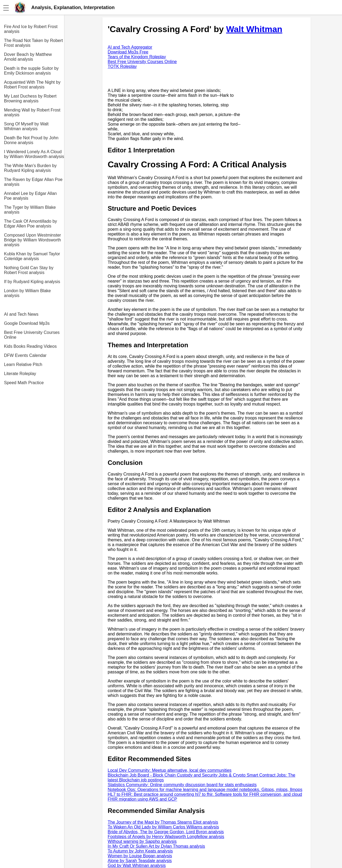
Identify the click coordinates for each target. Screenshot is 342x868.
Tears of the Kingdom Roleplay (137, 57)
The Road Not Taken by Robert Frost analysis (33, 43)
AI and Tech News (21, 314)
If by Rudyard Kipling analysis (32, 282)
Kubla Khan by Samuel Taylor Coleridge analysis (32, 256)
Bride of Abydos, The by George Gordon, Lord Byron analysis (166, 832)
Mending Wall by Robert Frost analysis (32, 112)
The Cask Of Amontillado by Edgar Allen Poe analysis (30, 224)
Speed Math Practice (24, 383)
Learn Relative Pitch (23, 364)
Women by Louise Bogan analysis (140, 856)
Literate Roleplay (20, 374)
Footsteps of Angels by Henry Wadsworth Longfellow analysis (166, 837)
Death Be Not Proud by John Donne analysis (31, 140)
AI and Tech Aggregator (130, 47)
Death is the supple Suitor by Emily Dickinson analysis (31, 71)
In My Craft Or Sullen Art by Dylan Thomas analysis (156, 846)
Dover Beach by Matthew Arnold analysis (28, 57)
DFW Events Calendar (25, 355)
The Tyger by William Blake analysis (30, 210)
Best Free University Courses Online (32, 335)
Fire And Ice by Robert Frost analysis (31, 29)
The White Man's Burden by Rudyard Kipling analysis (30, 168)
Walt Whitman (254, 29)
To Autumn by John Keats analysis (140, 851)
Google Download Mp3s (27, 323)
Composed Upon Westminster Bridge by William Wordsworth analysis (32, 240)
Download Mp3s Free (128, 52)
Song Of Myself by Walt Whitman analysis (26, 126)
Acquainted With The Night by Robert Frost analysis (32, 85)
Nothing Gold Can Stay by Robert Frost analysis (29, 270)
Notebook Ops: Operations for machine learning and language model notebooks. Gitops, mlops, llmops (205, 790)
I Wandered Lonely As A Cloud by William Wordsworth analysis (34, 154)
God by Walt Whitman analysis (137, 865)
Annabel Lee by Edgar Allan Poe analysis (30, 196)
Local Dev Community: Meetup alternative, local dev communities (170, 770)
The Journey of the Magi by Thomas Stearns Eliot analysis (163, 822)
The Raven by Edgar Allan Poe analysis (33, 182)
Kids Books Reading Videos (30, 346)
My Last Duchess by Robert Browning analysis (30, 99)
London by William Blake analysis (27, 293)
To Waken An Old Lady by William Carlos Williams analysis (163, 827)
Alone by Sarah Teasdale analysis (140, 861)
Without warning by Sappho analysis (142, 841)
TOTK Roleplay (122, 66)
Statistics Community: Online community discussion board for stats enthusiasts (182, 785)
